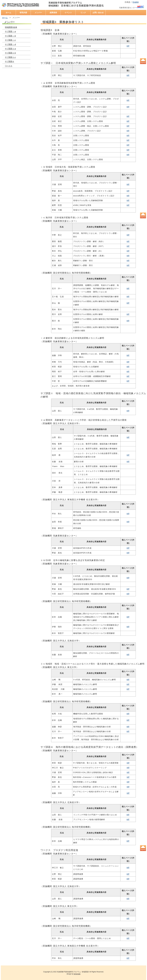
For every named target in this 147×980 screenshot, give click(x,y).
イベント (68, 13)
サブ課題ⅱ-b (10, 53)
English (136, 2)
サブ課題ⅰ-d (10, 44)
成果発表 (53, 13)
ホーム (8, 13)
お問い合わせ (98, 13)
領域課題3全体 (11, 27)
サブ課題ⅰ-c (10, 40)
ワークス (9, 66)
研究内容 (23, 13)
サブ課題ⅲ (10, 61)
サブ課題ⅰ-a (10, 31)
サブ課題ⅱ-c (10, 57)
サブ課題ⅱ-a (10, 49)
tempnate (77, 974)
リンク (83, 13)
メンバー (38, 13)
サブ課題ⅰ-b (10, 36)
